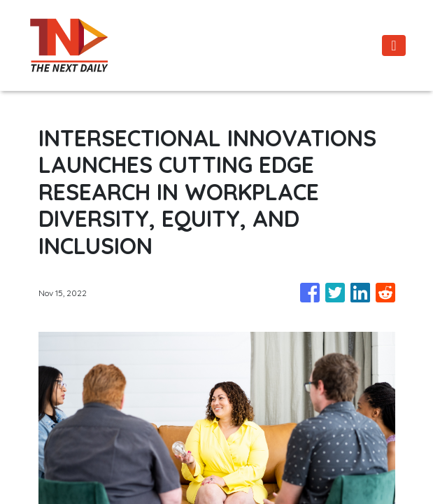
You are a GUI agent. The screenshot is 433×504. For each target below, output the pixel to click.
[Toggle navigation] (393, 45)
